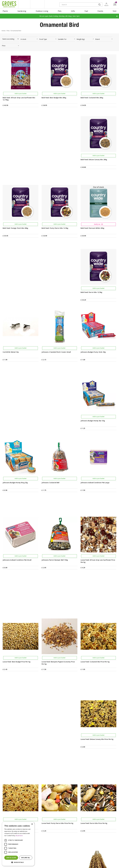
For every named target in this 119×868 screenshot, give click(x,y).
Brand (98, 39)
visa (116, 863)
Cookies (69, 863)
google (102, 863)
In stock (23, 39)
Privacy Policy (61, 863)
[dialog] (18, 844)
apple (97, 863)
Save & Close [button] (11, 858)
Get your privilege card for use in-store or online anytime (99, 813)
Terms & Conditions (49, 863)
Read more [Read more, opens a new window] (19, 836)
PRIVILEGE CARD (76, 813)
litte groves (24, 4)
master (111, 863)
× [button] (32, 824)
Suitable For (62, 39)
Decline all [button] (26, 858)
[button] (18, 862)
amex (92, 863)
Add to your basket (21, 94)
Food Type (43, 39)
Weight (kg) (81, 39)
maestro (107, 863)
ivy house (37, 4)
